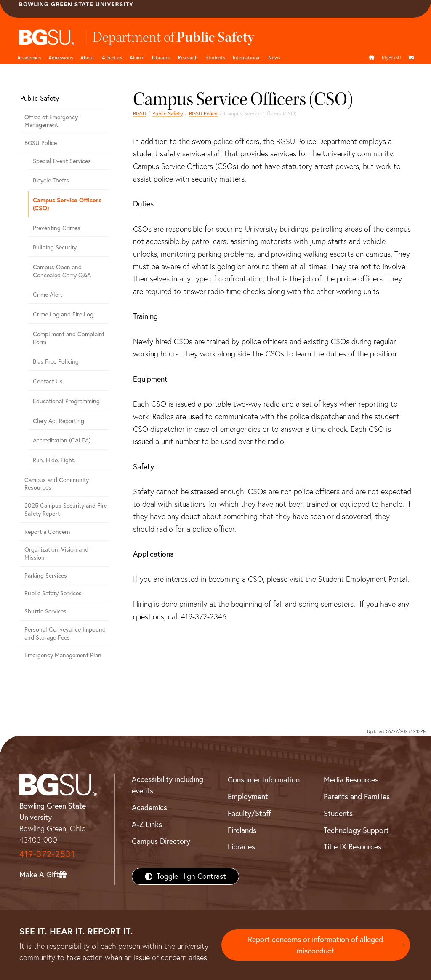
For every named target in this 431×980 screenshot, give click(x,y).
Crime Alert (48, 295)
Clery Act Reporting (59, 421)
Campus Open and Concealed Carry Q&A (62, 271)
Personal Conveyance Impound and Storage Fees (65, 633)
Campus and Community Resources (57, 484)
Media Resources (351, 780)
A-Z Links (147, 824)
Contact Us (48, 381)
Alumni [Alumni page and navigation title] (137, 58)
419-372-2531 (47, 854)
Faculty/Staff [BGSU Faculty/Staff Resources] (249, 813)
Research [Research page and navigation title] (188, 58)
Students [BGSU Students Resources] (338, 813)
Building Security (55, 247)
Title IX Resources (353, 847)
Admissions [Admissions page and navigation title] (61, 58)
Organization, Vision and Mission (56, 553)
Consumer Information (264, 780)
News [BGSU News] (274, 58)
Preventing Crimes (57, 228)
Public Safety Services (53, 593)
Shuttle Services (45, 611)
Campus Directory (161, 841)
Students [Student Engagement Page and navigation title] (215, 58)
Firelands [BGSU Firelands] (242, 830)
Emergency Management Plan (63, 655)
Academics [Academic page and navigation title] (29, 58)
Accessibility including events (168, 785)
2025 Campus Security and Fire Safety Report (66, 510)
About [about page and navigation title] (87, 58)
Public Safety (168, 114)
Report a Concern (47, 532)
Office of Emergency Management (51, 121)
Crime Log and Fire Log (63, 314)
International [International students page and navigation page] (247, 58)
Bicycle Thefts (51, 180)
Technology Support (356, 830)
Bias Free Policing (56, 361)
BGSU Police (203, 114)
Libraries (161, 58)
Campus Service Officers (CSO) (67, 204)
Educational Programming (66, 401)
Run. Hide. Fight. (54, 460)
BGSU (140, 114)
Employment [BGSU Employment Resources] (248, 797)
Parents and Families (357, 797)
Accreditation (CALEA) (62, 440)
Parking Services (46, 576)
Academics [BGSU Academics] (149, 807)
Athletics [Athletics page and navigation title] (112, 58)
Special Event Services (62, 161)
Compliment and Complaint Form (69, 338)
